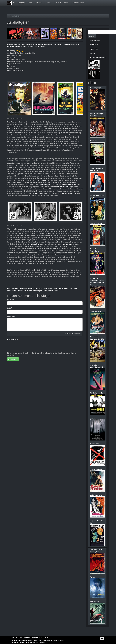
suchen (92, 36)
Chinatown (94, 141)
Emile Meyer (48, 45)
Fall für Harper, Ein (96, 393)
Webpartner (94, 45)
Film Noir (40, 3)
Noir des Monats (63, 3)
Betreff (10, 308)
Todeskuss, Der (95, 311)
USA (16, 45)
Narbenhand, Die (96, 495)
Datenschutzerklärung (98, 58)
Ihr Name (10, 300)
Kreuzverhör (94, 444)
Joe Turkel (67, 45)
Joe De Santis (58, 45)
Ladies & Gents (79, 3)
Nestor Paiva (75, 45)
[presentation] (24, 348)
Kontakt (92, 53)
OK (102, 639)
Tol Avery (30, 47)
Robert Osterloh (21, 47)
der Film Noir (19, 3)
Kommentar (11, 316)
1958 (20, 45)
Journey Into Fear (96, 469)
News (31, 3)
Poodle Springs (95, 88)
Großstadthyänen (96, 223)
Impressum (94, 49)
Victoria (93, 577)
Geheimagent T (95, 602)
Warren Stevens (40, 47)
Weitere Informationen (37, 642)
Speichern (13, 359)
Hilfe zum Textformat (73, 334)
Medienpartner (95, 40)
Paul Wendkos (27, 45)
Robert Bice (11, 47)
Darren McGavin (38, 45)
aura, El (93, 418)
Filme (50, 3)
